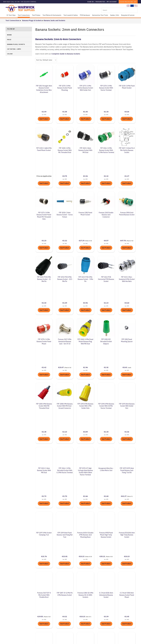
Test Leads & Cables (71, 15)
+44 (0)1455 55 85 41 (103, 602)
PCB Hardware (85, 15)
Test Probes (36, 15)
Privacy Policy (54, 622)
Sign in (90, 2)
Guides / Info (115, 15)
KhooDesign (91, 640)
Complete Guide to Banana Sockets (66, 54)
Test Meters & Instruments (52, 15)
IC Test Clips (11, 15)
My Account (112, 2)
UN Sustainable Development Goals (63, 607)
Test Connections (24, 15)
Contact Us (100, 605)
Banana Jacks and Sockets (54, 20)
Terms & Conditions (56, 627)
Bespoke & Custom (128, 15)
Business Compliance (57, 612)
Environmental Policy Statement (62, 617)
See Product (44, 103)
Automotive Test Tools (100, 15)
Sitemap (74, 640)
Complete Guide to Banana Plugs (68, 555)
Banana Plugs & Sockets (31, 20)
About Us (52, 602)
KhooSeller (108, 640)
